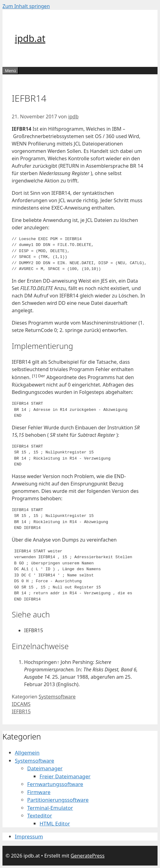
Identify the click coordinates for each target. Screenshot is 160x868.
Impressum (29, 836)
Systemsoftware (57, 697)
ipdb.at (30, 38)
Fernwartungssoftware (55, 784)
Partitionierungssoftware (58, 800)
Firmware (39, 792)
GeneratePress (87, 856)
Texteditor (40, 815)
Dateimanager (45, 768)
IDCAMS (21, 704)
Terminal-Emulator (50, 808)
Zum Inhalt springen (26, 6)
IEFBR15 (21, 711)
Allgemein (27, 753)
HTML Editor (55, 823)
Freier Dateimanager (65, 776)
